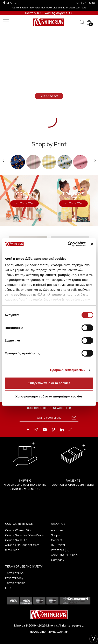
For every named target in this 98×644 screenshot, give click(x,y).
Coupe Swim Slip (16, 540)
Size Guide (12, 550)
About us (57, 530)
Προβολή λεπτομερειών (68, 370)
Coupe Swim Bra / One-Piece (24, 535)
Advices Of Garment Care (22, 545)
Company (58, 560)
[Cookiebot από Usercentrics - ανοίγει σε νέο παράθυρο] (68, 244)
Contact (57, 540)
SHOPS (11, 3)
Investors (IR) (60, 550)
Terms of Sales (15, 583)
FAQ (8, 588)
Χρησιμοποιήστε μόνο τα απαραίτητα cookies (49, 396)
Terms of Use (14, 573)
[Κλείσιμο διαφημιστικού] (92, 244)
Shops (55, 535)
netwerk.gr (61, 632)
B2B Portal (58, 545)
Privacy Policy (14, 578)
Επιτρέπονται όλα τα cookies (49, 383)
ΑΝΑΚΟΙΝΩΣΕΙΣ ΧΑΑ (64, 555)
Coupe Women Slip (18, 530)
